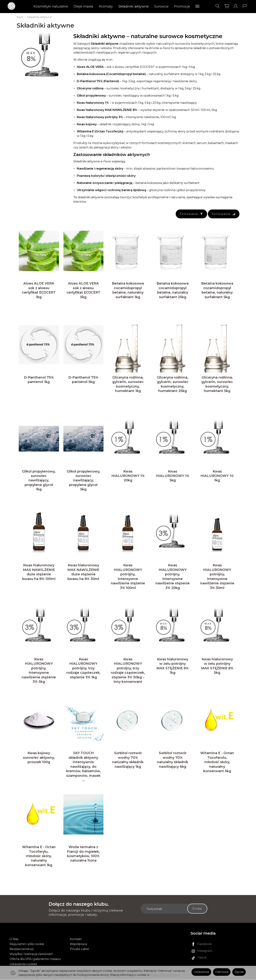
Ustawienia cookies (23, 964)
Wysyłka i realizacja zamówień (31, 955)
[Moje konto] (236, 6)
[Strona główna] (12, 6)
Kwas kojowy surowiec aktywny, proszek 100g (39, 758)
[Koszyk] (227, 6)
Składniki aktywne (134, 6)
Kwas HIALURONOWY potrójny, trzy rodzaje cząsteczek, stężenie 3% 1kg (83, 669)
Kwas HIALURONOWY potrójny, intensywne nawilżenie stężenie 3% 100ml (128, 577)
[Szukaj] (218, 6)
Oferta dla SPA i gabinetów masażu (35, 959)
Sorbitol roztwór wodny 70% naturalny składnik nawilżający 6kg (173, 760)
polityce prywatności (164, 975)
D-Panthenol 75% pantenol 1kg (39, 380)
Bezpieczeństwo (22, 950)
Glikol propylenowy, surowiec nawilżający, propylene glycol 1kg (39, 481)
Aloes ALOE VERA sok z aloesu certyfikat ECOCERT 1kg (39, 290)
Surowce (161, 6)
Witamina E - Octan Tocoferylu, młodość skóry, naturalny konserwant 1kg (39, 856)
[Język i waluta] (245, 6)
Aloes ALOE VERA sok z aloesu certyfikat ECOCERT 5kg (83, 290)
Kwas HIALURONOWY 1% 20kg (128, 476)
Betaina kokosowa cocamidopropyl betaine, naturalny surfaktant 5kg (217, 290)
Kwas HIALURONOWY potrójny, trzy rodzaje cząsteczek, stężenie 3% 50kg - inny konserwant (128, 671)
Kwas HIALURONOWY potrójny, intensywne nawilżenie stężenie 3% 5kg (39, 671)
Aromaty (106, 6)
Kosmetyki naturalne (51, 6)
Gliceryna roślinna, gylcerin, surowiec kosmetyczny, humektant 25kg (173, 384)
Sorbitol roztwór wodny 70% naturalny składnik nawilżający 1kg (128, 760)
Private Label (79, 950)
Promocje (182, 6)
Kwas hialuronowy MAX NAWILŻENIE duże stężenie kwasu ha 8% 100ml (39, 572)
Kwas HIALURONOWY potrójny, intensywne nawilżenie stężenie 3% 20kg (173, 577)
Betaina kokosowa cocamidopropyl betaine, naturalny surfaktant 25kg (173, 290)
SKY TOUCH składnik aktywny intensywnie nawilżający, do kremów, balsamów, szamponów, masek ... (83, 767)
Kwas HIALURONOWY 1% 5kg (173, 476)
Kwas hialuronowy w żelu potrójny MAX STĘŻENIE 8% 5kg (217, 666)
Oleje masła (83, 6)
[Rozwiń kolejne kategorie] (197, 6)
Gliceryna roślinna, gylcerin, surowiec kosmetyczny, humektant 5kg (217, 384)
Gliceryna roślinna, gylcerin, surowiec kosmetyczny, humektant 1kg (128, 384)
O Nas (14, 939)
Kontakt (76, 939)
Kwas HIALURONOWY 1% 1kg (217, 476)
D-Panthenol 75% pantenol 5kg (83, 380)
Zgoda (239, 972)
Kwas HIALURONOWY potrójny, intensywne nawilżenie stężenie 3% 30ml (217, 577)
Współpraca (78, 944)
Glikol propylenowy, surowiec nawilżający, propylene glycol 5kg (83, 481)
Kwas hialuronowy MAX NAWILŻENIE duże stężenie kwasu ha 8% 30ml (83, 572)
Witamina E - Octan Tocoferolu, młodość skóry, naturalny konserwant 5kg (217, 762)
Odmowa (222, 972)
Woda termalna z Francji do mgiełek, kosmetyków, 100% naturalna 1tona (83, 854)
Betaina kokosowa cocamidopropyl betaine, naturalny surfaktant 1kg (128, 290)
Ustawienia (201, 972)
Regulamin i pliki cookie (27, 944)
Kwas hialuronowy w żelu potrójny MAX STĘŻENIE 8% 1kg (173, 666)
